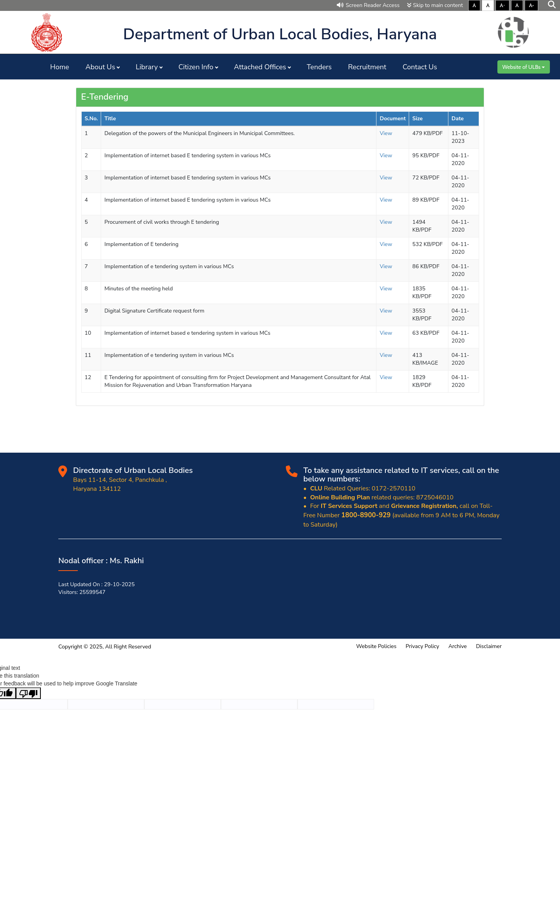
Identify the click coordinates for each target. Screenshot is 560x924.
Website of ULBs (524, 67)
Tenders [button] (319, 67)
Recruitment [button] (367, 67)
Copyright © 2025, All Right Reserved (105, 647)
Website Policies (376, 646)
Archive (458, 646)
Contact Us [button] (420, 67)
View (386, 133)
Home (60, 67)
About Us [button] (100, 67)
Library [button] (147, 67)
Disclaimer (489, 646)
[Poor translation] (28, 693)
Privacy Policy (422, 646)
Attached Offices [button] (260, 67)
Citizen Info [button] (196, 67)
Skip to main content (435, 5)
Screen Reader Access (368, 5)
